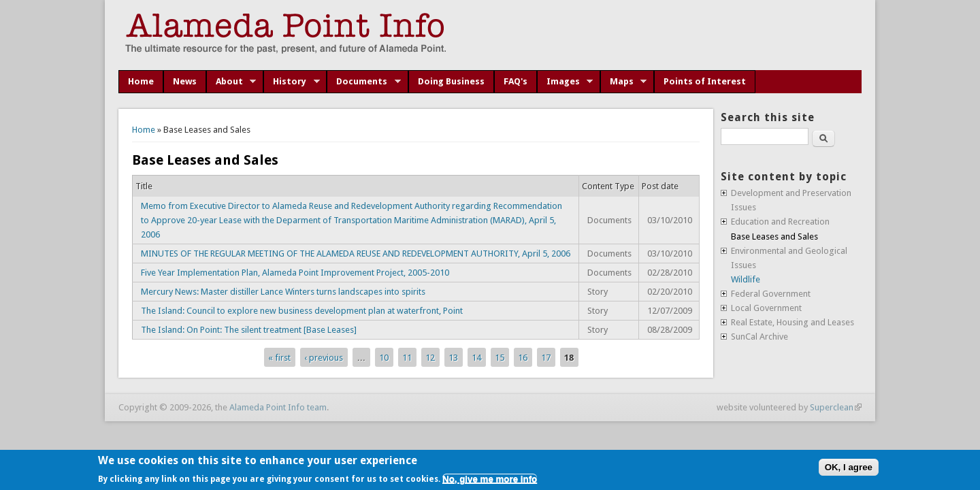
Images (565, 82)
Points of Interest (705, 81)
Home (141, 81)
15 (500, 357)
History (292, 82)
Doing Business (451, 81)
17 (546, 357)
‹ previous (324, 357)
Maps (624, 82)
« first (279, 357)
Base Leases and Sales (774, 236)
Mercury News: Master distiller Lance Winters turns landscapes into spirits (283, 292)
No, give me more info (490, 479)
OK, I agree (849, 467)
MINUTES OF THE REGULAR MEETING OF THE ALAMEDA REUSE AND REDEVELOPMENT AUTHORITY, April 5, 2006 (356, 254)
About (231, 82)
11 (407, 357)
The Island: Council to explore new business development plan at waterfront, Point (302, 311)
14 (476, 357)
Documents (364, 82)
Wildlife (746, 279)
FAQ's (516, 81)
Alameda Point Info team (278, 407)
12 (430, 357)
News (185, 81)
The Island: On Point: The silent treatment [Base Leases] (249, 330)
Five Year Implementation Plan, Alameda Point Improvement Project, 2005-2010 (295, 273)
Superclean (836, 407)
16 (523, 357)
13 (453, 357)
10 (384, 357)
